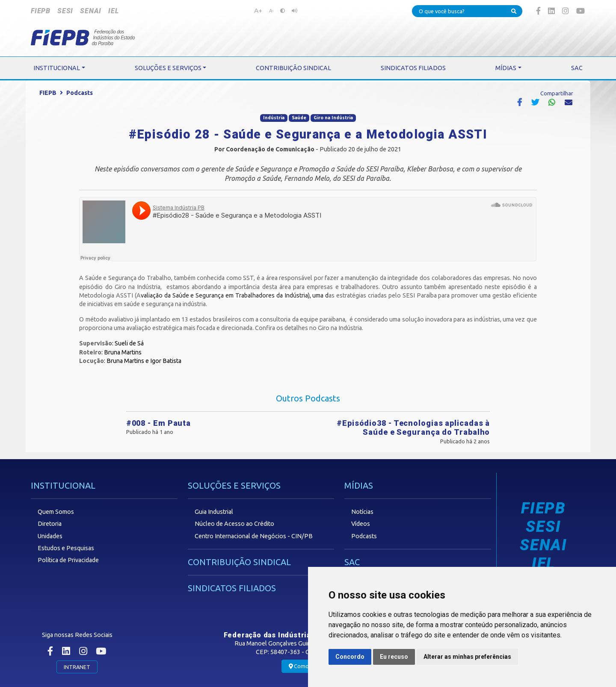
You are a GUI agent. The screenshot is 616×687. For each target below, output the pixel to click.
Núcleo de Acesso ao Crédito (234, 524)
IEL (113, 11)
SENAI (91, 11)
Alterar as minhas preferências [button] (467, 657)
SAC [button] (577, 68)
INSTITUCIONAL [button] (57, 68)
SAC (352, 562)
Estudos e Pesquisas (66, 548)
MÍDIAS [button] (506, 68)
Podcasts (80, 93)
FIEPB (41, 11)
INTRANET (77, 667)
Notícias (362, 512)
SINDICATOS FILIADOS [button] (413, 68)
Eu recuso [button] (394, 657)
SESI (65, 11)
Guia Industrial (214, 512)
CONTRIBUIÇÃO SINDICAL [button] (293, 68)
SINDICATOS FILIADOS (232, 588)
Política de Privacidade (68, 560)
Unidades (50, 536)
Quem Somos (56, 512)
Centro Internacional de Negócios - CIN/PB (254, 536)
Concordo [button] (350, 657)
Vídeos (361, 524)
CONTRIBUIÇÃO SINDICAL (239, 562)
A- (271, 11)
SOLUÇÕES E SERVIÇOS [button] (168, 68)
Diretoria (50, 524)
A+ (258, 10)
